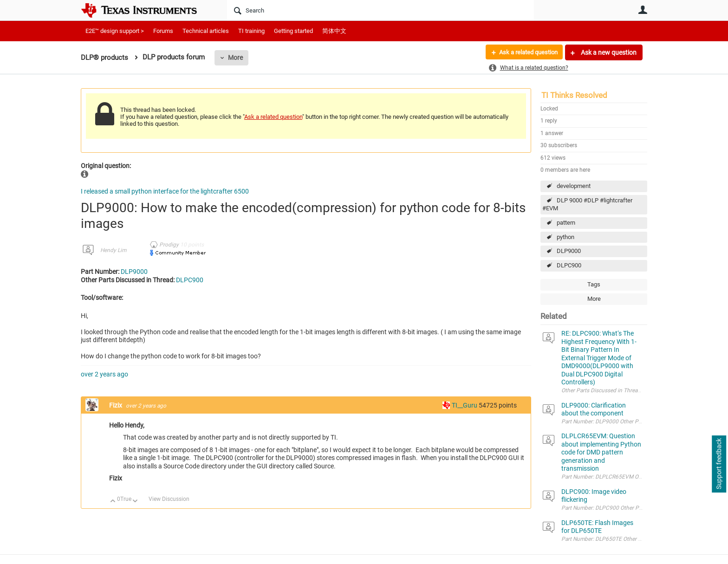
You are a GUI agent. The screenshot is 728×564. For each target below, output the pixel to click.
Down (135, 502)
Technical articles (206, 31)
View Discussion (169, 499)
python (565, 237)
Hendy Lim (113, 250)
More (235, 58)
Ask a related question (525, 52)
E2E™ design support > (115, 31)
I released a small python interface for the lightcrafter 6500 (165, 191)
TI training (251, 31)
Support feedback (719, 464)
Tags (594, 284)
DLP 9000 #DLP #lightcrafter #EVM (587, 204)
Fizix (116, 405)
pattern (566, 223)
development (574, 186)
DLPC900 (569, 265)
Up (113, 502)
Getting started (293, 31)
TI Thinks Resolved (574, 95)
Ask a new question (608, 52)
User (643, 10)
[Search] (380, 10)
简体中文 (334, 31)
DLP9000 (569, 251)
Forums (163, 31)
